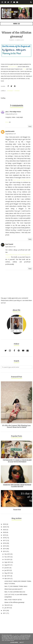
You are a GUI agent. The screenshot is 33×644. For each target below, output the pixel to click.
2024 (4, 524)
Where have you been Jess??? (14, 589)
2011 (4, 613)
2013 (4, 551)
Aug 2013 (7, 565)
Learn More (14, 642)
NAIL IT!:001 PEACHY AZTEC (13, 600)
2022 (4, 530)
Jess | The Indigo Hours (13, 112)
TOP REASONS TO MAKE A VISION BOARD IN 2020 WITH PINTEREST (17, 461)
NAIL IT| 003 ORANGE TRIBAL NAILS (16, 586)
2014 (4, 549)
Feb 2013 (7, 605)
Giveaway (10, 91)
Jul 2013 (7, 568)
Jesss (7, 122)
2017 (4, 540)
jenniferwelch (10, 131)
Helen (24, 69)
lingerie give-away (13, 67)
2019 (4, 535)
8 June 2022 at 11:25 (10, 247)
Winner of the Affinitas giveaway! (14, 602)
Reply (30, 126)
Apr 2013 (7, 576)
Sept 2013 (8, 562)
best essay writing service (22, 180)
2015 (4, 546)
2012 (4, 610)
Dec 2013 (7, 554)
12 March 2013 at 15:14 (11, 114)
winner (17, 91)
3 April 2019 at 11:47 (11, 134)
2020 (4, 532)
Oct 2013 (7, 559)
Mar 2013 (7, 578)
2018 (4, 538)
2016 (4, 543)
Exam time (17, 510)
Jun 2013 (7, 570)
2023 (4, 527)
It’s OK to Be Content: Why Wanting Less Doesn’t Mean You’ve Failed (16, 426)
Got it (22, 642)
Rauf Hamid (9, 244)
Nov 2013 (7, 557)
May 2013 (8, 573)
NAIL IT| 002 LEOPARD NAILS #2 (15, 592)
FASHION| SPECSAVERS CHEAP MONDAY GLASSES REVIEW (17, 486)
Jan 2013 (7, 608)
